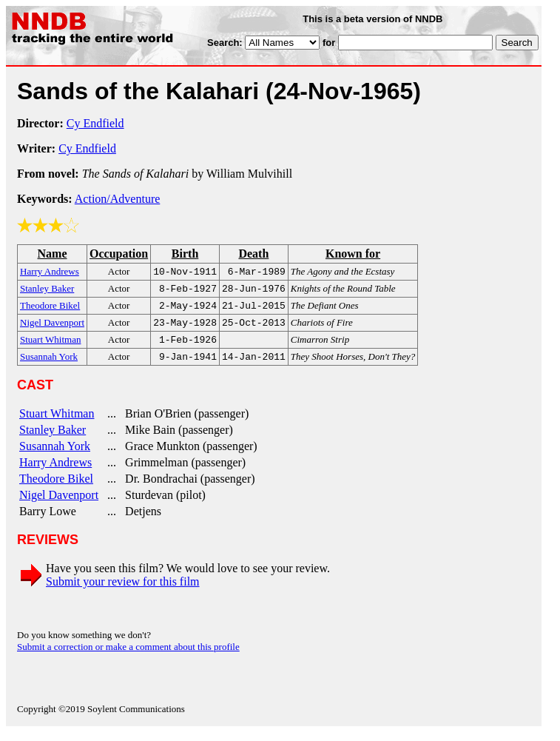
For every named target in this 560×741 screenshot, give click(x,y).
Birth (185, 254)
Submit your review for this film (123, 590)
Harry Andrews (55, 471)
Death (253, 254)
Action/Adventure (118, 199)
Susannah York (55, 455)
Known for (353, 254)
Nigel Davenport (59, 504)
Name (53, 254)
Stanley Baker (53, 439)
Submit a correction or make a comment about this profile (128, 655)
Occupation (119, 254)
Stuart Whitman (57, 422)
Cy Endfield (95, 123)
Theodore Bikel (56, 487)
